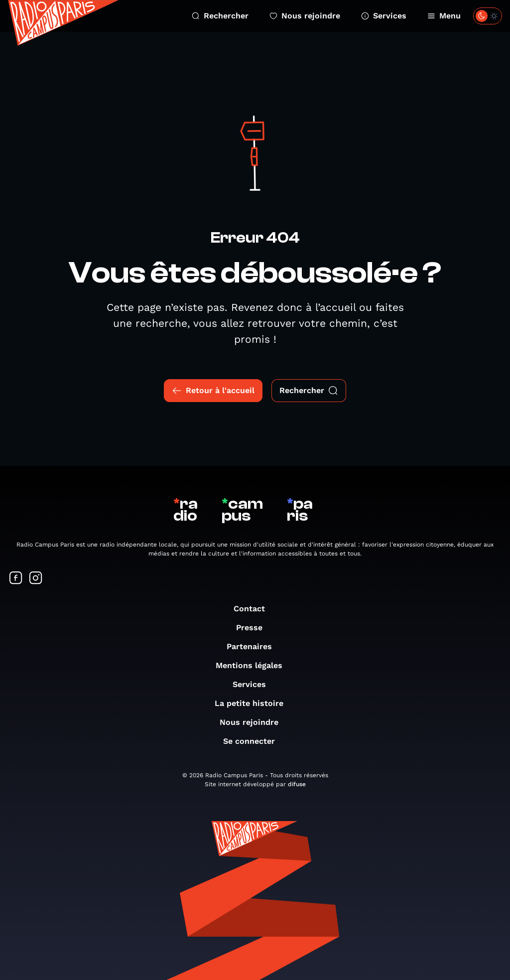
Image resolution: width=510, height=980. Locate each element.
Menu (444, 16)
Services (384, 16)
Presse (254, 628)
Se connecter (254, 741)
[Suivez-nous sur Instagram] (36, 579)
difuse (297, 784)
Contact (254, 609)
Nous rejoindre (305, 16)
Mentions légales (254, 665)
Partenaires (254, 646)
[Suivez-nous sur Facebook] (16, 579)
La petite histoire (254, 703)
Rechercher (220, 16)
